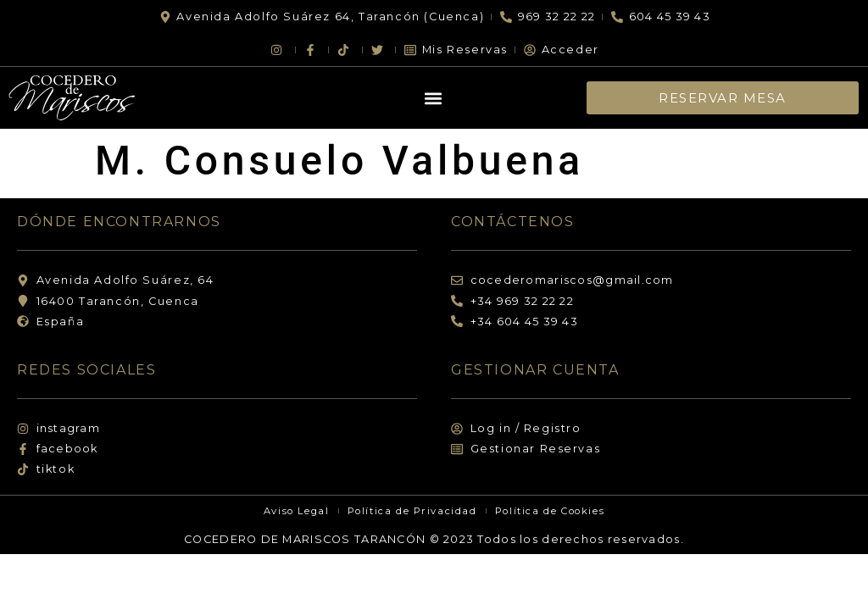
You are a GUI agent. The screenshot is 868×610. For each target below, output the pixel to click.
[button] (434, 98)
